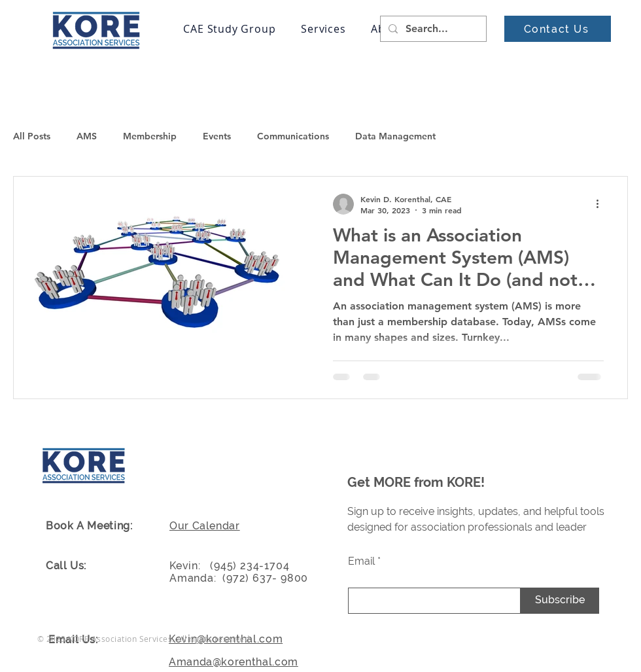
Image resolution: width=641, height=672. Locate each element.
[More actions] (602, 204)
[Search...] (432, 29)
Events (217, 136)
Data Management (395, 136)
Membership (150, 136)
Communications (293, 136)
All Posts (32, 136)
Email (361, 561)
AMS (87, 136)
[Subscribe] (560, 601)
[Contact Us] (558, 29)
